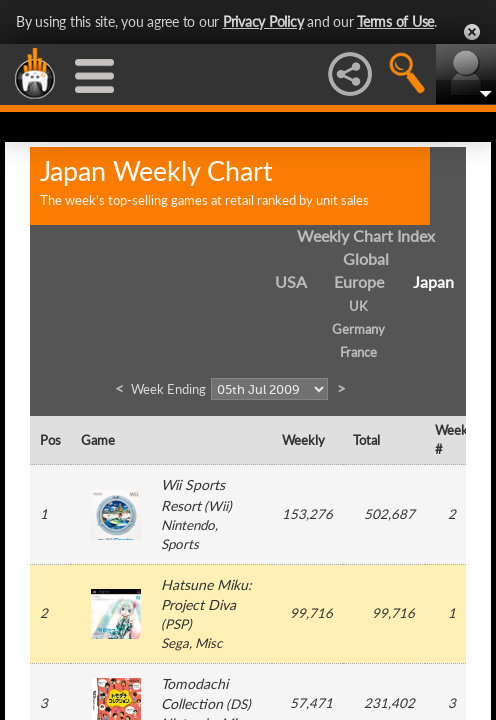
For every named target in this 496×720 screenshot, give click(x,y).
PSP (176, 624)
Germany (358, 329)
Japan (433, 281)
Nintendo (188, 525)
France (358, 352)
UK (358, 306)
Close (472, 32)
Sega (175, 643)
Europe (359, 281)
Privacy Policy (263, 21)
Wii (218, 506)
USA (291, 281)
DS (238, 704)
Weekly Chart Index (366, 235)
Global (366, 258)
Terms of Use (395, 21)
